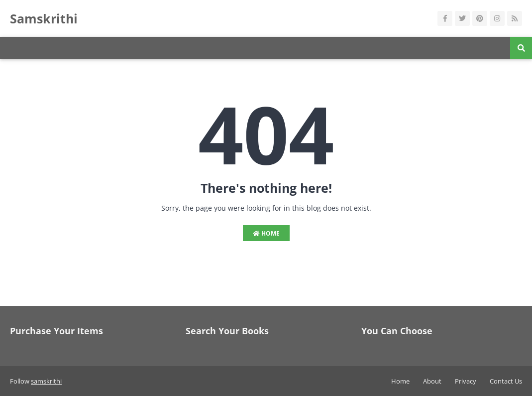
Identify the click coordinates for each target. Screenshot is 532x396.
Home (266, 233)
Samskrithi (44, 18)
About (432, 381)
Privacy (466, 381)
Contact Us (506, 381)
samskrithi (46, 381)
